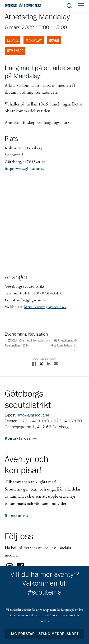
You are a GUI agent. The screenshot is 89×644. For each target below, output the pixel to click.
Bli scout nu (16, 516)
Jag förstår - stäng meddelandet (45, 634)
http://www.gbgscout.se (25, 168)
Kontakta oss (18, 438)
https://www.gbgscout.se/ (45, 307)
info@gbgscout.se (34, 415)
